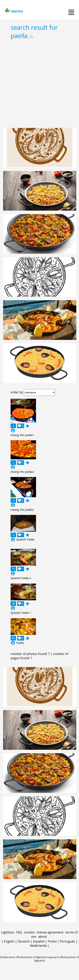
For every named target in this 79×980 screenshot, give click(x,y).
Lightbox (8, 932)
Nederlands (38, 946)
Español (39, 941)
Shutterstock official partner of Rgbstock (23, 957)
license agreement (50, 932)
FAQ (19, 932)
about (42, 937)
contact (29, 932)
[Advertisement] (39, 83)
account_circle (13, 430)
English (9, 941)
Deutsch (24, 941)
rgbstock (14, 11)
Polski (52, 941)
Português (67, 941)
